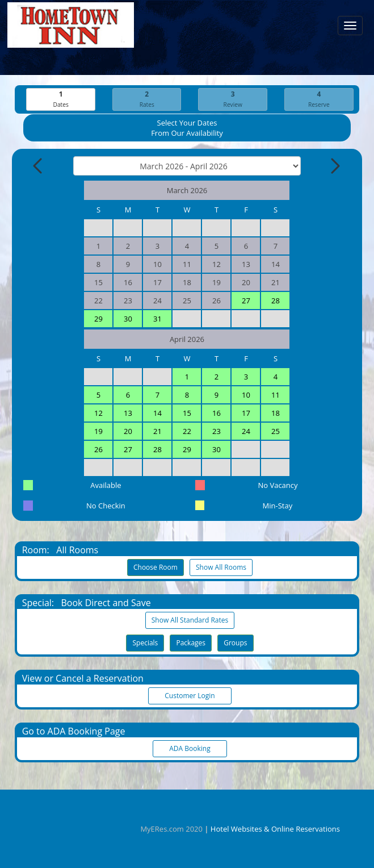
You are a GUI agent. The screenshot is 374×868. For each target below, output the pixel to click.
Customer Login (190, 696)
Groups (235, 643)
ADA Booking (190, 748)
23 (217, 431)
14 (157, 413)
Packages (191, 643)
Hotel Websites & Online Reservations (275, 829)
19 (98, 431)
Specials (145, 643)
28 (276, 301)
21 (157, 431)
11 (276, 395)
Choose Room (156, 567)
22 (187, 431)
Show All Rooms (221, 567)
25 (276, 431)
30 (128, 319)
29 (98, 319)
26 (98, 449)
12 (98, 413)
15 (187, 413)
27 (246, 301)
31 (157, 319)
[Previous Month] (39, 166)
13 (128, 413)
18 (276, 413)
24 (246, 431)
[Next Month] (334, 166)
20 (128, 431)
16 (217, 413)
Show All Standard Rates (190, 620)
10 (246, 395)
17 (246, 413)
